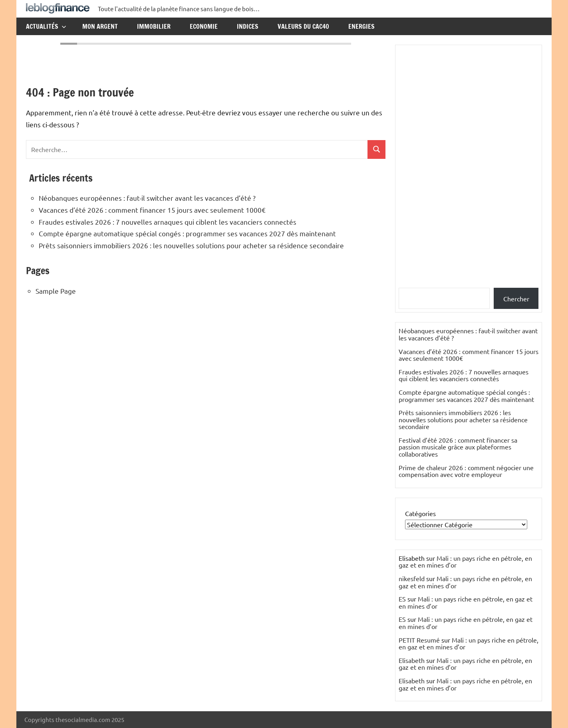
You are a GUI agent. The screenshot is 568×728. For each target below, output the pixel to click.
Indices (248, 26)
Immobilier (154, 26)
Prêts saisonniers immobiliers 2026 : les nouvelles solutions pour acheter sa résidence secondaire (191, 245)
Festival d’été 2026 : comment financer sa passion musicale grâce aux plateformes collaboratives (458, 447)
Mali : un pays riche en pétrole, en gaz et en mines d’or (465, 562)
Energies (361, 26)
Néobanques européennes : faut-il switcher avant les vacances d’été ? (147, 198)
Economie (204, 26)
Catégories (420, 513)
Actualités (46, 26)
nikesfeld (412, 578)
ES (402, 599)
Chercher (516, 299)
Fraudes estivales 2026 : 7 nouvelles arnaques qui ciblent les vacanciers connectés (168, 222)
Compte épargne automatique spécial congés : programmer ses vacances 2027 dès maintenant (187, 233)
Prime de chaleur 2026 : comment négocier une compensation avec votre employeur (466, 471)
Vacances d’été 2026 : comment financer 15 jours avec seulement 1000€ (152, 210)
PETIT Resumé (419, 640)
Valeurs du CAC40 (303, 26)
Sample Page (56, 291)
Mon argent (100, 26)
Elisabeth (412, 660)
